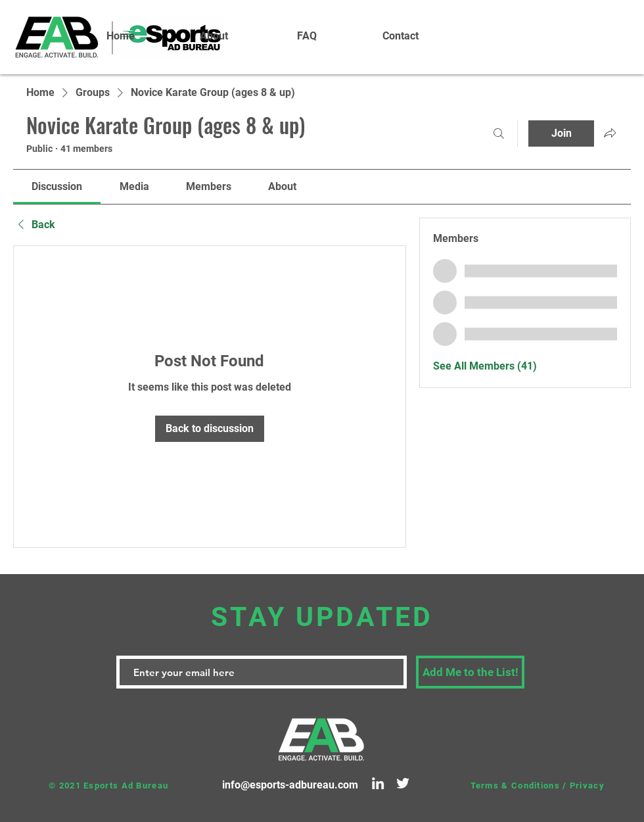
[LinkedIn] (378, 783)
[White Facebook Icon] (597, 30)
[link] (57, 186)
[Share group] (610, 133)
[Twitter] (403, 783)
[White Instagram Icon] (617, 30)
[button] (214, 36)
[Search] (499, 133)
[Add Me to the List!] (470, 672)
